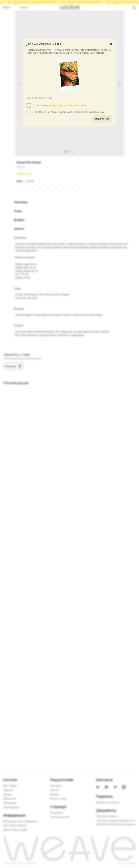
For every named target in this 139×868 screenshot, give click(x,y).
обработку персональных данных (69, 105)
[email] (70, 98)
